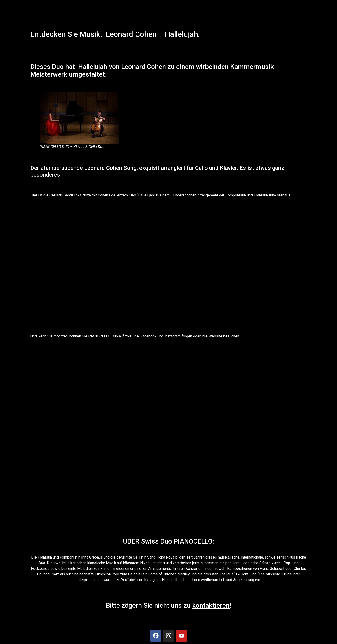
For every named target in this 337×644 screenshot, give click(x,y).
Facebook (148, 336)
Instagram (172, 336)
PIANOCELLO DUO (55, 147)
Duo (58, 67)
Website (215, 336)
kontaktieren (211, 605)
